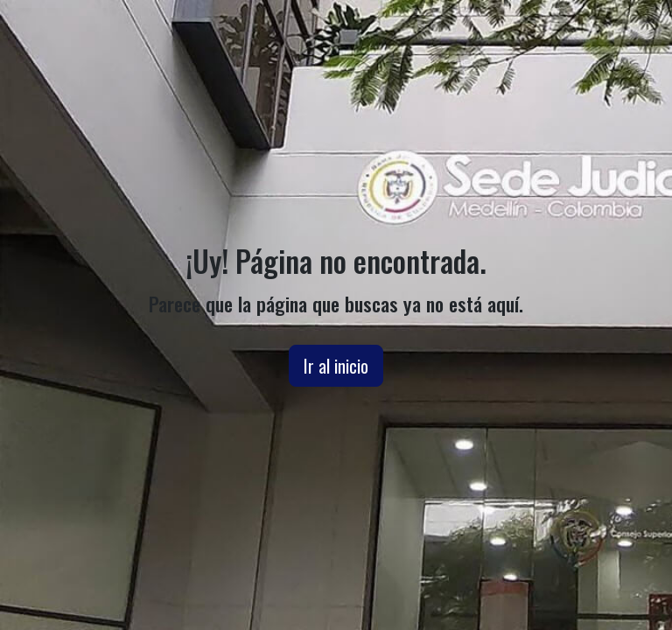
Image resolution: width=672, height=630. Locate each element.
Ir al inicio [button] (336, 366)
